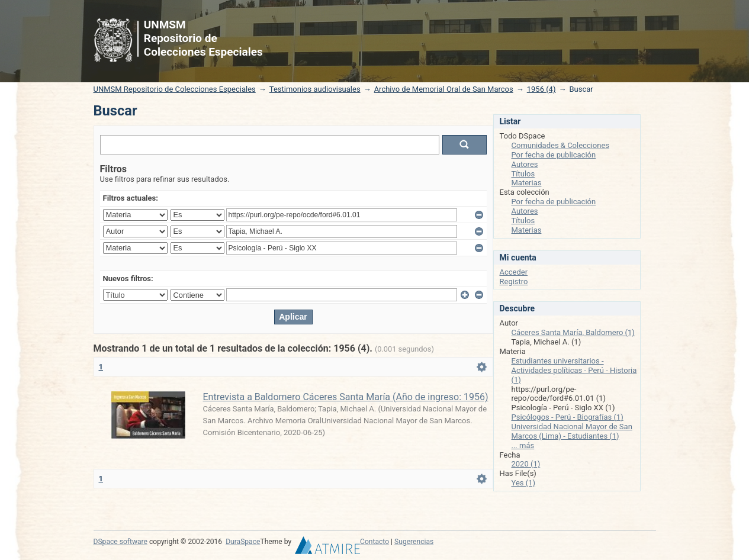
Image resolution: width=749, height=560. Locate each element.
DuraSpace (243, 542)
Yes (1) (524, 483)
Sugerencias (414, 542)
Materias (527, 183)
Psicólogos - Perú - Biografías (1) (568, 417)
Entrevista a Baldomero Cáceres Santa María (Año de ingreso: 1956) (346, 397)
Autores (525, 164)
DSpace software (120, 542)
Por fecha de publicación (554, 155)
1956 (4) (541, 89)
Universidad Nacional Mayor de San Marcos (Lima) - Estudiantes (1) (572, 431)
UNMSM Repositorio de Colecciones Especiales (175, 89)
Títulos (523, 174)
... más (523, 445)
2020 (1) (526, 464)
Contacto (374, 542)
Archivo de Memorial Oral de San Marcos (444, 89)
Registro (514, 281)
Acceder (514, 272)
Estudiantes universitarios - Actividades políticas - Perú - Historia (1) (574, 370)
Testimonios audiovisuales (315, 89)
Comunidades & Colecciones (561, 145)
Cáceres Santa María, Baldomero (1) (573, 332)
